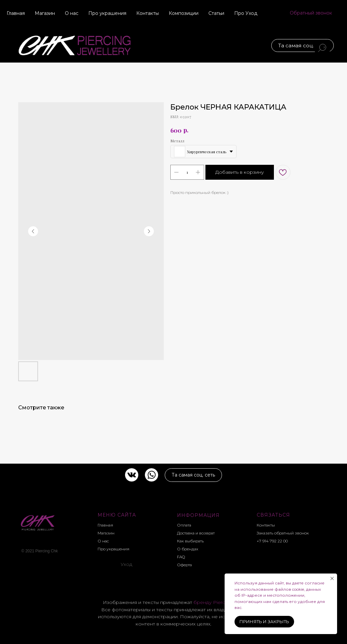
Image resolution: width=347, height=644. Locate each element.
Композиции (184, 13)
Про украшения (107, 13)
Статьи (216, 13)
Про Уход (246, 13)
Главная (16, 13)
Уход (127, 564)
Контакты (148, 13)
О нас (72, 13)
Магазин (45, 13)
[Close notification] (332, 578)
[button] (311, 13)
